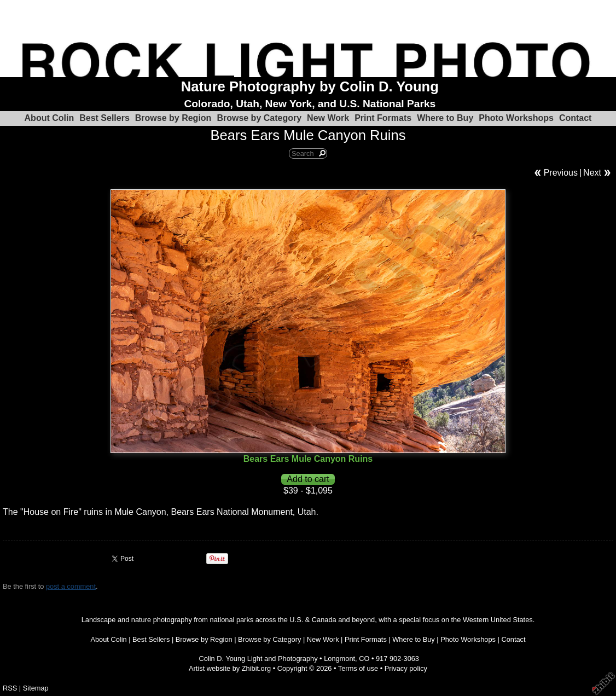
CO (364, 659)
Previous (561, 173)
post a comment (71, 586)
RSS (10, 688)
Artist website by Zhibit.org (230, 668)
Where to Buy (445, 118)
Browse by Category (259, 118)
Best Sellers (104, 118)
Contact (576, 118)
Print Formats (383, 118)
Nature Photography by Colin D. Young (310, 86)
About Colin (50, 118)
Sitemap (36, 688)
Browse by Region (173, 118)
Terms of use (358, 668)
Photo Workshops (516, 118)
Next (592, 173)
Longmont (339, 659)
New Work (328, 118)
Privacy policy (406, 668)
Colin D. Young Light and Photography (258, 659)
